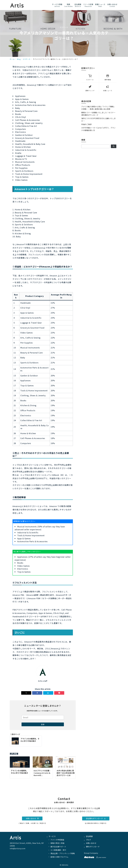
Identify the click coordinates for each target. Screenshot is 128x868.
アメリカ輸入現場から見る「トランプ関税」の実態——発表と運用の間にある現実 (98, 108)
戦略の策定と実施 (57, 843)
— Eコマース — (64, 27)
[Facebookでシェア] (37, 693)
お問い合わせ (32, 818)
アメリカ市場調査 (57, 840)
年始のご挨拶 (86, 124)
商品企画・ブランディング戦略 (63, 853)
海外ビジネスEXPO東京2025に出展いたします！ (98, 120)
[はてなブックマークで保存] (48, 693)
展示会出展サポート (58, 847)
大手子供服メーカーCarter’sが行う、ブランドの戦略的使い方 (98, 129)
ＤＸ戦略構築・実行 (58, 850)
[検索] (114, 146)
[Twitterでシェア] (26, 693)
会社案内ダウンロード (96, 818)
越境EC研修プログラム (59, 857)
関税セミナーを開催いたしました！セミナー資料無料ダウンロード (98, 114)
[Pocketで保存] (59, 693)
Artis (67, 865)
